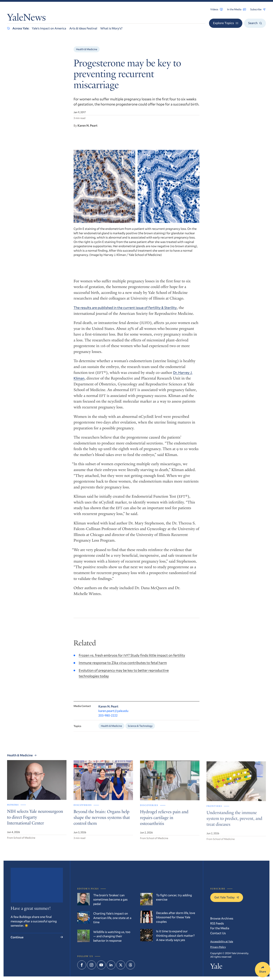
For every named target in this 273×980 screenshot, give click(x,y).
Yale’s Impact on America (49, 28)
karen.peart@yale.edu (113, 716)
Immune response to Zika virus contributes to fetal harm (123, 667)
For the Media (220, 928)
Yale (216, 967)
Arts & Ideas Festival (83, 28)
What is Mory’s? (111, 28)
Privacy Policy (218, 947)
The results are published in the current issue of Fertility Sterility (125, 311)
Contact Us (218, 933)
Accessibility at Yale (222, 941)
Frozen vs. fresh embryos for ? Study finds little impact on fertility (132, 659)
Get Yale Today (227, 897)
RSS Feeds (217, 923)
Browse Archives (222, 918)
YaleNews (26, 18)
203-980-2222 (108, 720)
